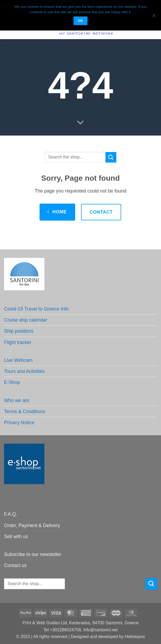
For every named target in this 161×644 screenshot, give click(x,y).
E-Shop (12, 382)
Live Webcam (18, 360)
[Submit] (111, 157)
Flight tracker (18, 342)
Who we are (17, 400)
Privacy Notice (19, 423)
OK (80, 21)
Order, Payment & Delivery (32, 525)
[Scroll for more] (80, 123)
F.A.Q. (11, 514)
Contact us (15, 565)
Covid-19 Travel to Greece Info (36, 309)
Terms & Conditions (25, 412)
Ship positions (19, 331)
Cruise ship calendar (26, 320)
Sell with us (16, 537)
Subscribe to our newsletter (33, 554)
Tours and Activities (24, 371)
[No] (154, 17)
